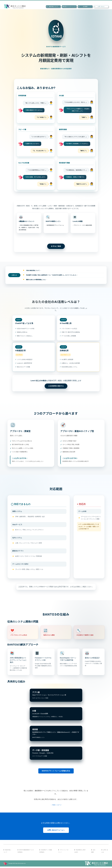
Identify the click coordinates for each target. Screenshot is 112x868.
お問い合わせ (101, 7)
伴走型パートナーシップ (69, 7)
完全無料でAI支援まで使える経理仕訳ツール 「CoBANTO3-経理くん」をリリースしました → (52, 275)
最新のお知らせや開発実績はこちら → (37, 280)
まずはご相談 (56, 246)
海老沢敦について (53, 7)
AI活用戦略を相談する (56, 387)
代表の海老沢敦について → (34, 270)
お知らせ (14, 275)
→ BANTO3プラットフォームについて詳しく (56, 238)
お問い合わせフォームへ (56, 832)
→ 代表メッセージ (56, 806)
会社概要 (85, 7)
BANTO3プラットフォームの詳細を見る (56, 772)
